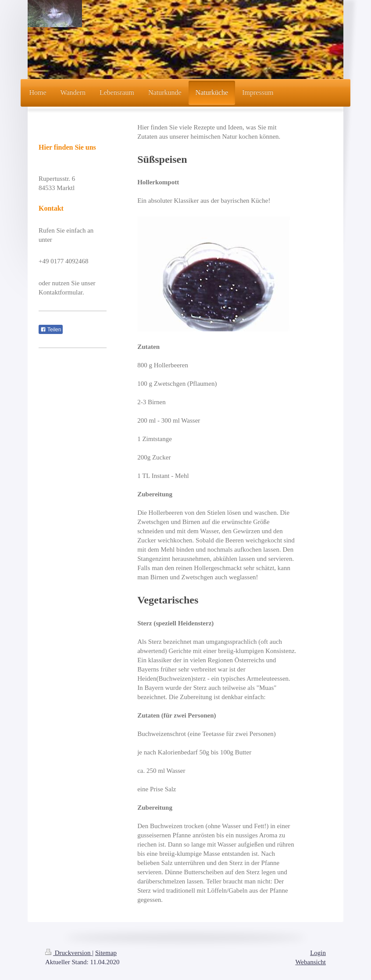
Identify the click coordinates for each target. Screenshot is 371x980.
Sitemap (106, 953)
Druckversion (69, 953)
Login (318, 953)
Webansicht (310, 962)
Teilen (51, 330)
